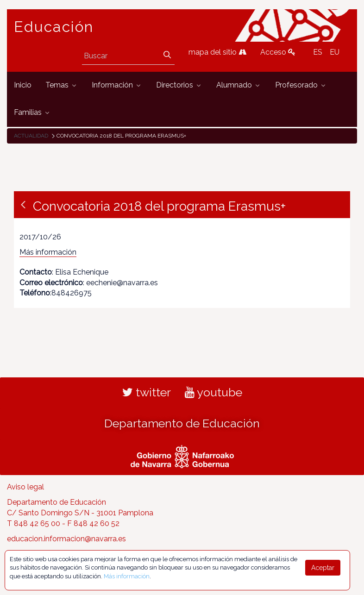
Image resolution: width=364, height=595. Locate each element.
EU (335, 52)
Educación (54, 27)
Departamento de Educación (182, 423)
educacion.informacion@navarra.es (66, 539)
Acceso (278, 52)
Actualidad (31, 136)
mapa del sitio (217, 52)
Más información (48, 252)
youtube (213, 392)
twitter (147, 392)
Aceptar (323, 568)
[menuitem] (23, 85)
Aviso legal (25, 487)
